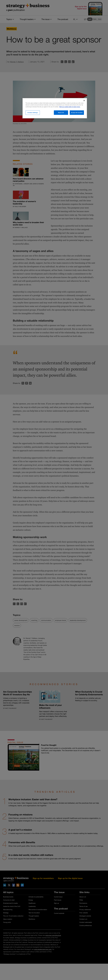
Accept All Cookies (77, 113)
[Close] (84, 101)
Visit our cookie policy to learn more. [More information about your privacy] (70, 107)
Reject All (61, 113)
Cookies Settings (33, 113)
